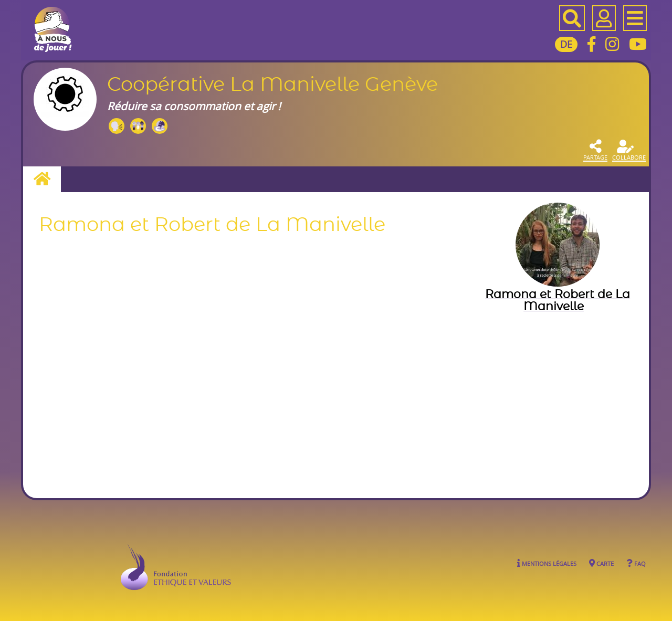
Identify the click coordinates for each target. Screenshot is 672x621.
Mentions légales (547, 563)
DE (566, 44)
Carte (601, 563)
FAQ (636, 563)
